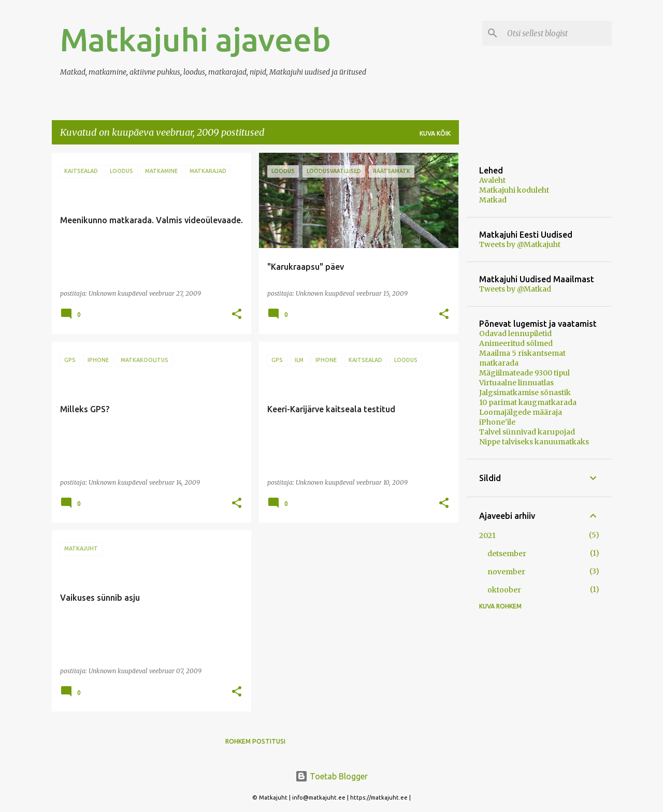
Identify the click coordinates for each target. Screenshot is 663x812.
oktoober (504, 590)
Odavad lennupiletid (515, 334)
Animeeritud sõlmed (516, 343)
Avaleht (492, 180)
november (506, 572)
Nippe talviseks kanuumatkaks (534, 442)
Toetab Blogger (331, 776)
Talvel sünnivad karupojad (527, 432)
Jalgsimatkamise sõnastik (525, 393)
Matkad (493, 200)
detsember (507, 554)
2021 (487, 535)
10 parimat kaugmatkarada (528, 402)
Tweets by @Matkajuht (520, 244)
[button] (237, 315)
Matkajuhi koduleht (514, 190)
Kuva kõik (435, 133)
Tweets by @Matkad (515, 289)
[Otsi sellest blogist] (557, 33)
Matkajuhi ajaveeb (196, 39)
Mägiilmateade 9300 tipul (524, 373)
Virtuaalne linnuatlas (516, 383)
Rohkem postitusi (255, 741)
